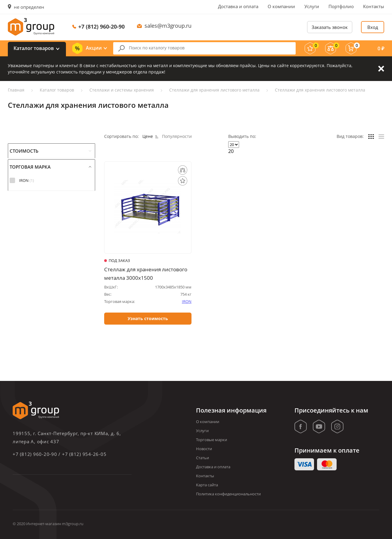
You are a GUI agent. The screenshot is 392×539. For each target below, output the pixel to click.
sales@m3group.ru (168, 26)
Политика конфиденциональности (228, 494)
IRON (187, 301)
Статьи (202, 458)
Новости (204, 449)
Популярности (177, 136)
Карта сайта (207, 485)
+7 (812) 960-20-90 (101, 26)
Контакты (374, 6)
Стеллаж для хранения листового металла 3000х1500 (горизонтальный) (146, 274)
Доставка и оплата (238, 6)
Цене (150, 136)
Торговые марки (212, 440)
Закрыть (381, 69)
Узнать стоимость (148, 319)
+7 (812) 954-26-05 (84, 454)
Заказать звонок (330, 27)
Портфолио (341, 6)
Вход (373, 27)
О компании (281, 6)
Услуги (312, 6)
